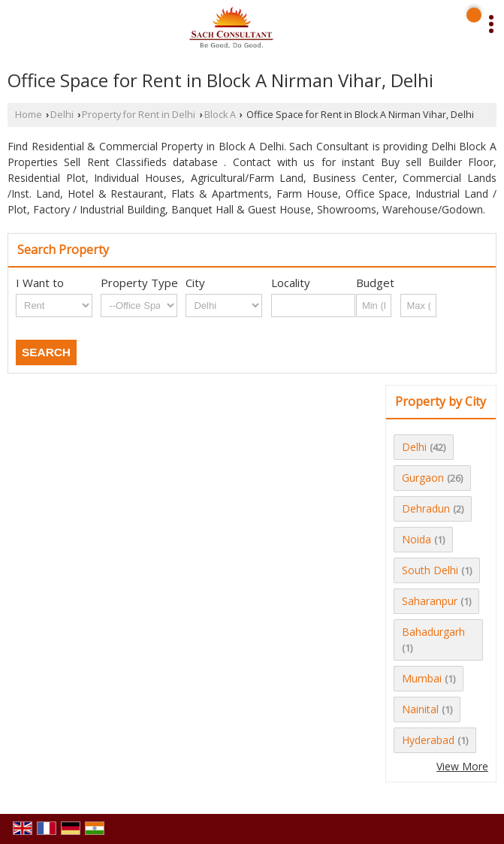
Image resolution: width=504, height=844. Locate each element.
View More (462, 766)
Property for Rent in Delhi (139, 115)
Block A (220, 115)
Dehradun (426, 508)
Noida (416, 539)
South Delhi (430, 570)
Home (29, 115)
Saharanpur (430, 601)
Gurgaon (423, 478)
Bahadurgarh (433, 632)
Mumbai (422, 678)
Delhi (62, 115)
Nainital (420, 709)
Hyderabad (428, 740)
